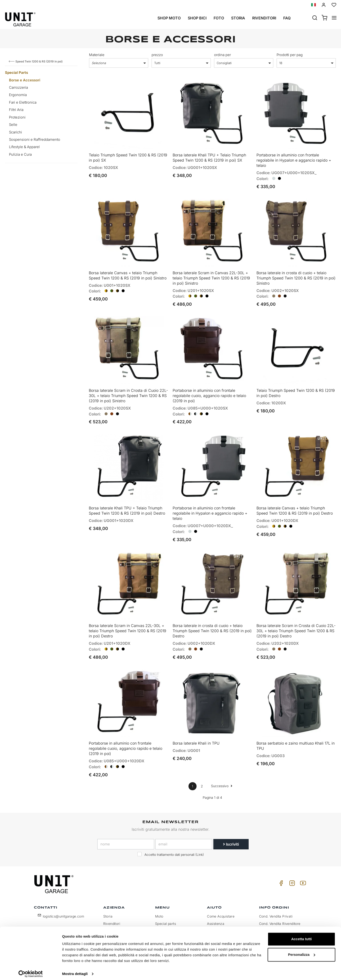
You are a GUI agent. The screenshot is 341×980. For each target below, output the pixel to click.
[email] (184, 830)
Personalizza (302, 951)
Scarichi (16, 132)
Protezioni (17, 117)
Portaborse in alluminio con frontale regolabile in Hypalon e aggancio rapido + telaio (294, 158)
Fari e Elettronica (23, 102)
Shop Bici (197, 18)
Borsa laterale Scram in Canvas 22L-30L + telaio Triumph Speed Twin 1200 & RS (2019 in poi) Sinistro (211, 273)
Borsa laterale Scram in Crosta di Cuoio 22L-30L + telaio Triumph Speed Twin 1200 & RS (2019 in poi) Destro (296, 619)
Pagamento (268, 917)
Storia (238, 18)
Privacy (109, 917)
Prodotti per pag (290, 55)
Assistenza (216, 909)
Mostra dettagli (75, 971)
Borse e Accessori (25, 80)
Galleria (161, 917)
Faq (287, 18)
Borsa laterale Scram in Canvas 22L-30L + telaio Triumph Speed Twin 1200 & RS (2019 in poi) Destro (128, 619)
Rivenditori (264, 18)
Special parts (166, 909)
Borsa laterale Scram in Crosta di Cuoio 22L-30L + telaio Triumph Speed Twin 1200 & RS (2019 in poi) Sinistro (128, 388)
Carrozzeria (18, 87)
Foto (219, 18)
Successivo (222, 772)
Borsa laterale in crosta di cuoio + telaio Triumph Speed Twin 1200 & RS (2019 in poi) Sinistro (296, 273)
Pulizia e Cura (20, 154)
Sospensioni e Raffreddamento (35, 139)
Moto (159, 902)
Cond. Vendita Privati (276, 902)
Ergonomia (18, 95)
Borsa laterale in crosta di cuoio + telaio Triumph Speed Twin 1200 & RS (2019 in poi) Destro (212, 619)
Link (200, 840)
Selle (13, 125)
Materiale (97, 55)
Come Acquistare (221, 902)
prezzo (157, 55)
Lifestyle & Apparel (24, 147)
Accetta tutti (302, 936)
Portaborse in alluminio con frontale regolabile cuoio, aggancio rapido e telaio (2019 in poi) (209, 388)
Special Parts (16, 73)
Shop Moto (169, 18)
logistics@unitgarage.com (64, 902)
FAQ (210, 917)
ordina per (222, 55)
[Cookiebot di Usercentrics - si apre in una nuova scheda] (31, 971)
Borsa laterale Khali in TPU (196, 729)
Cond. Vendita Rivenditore (280, 909)
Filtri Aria (16, 110)
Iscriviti (231, 830)
